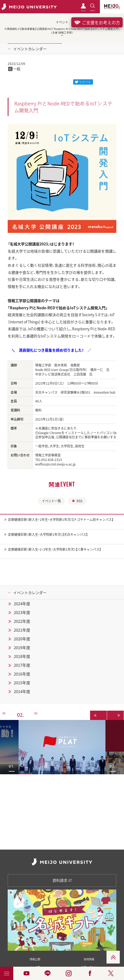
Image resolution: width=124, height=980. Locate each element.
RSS (77, 501)
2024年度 (22, 604)
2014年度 (22, 691)
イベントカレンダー (30, 49)
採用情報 (89, 959)
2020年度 (22, 639)
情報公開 (35, 959)
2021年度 (22, 630)
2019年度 (22, 648)
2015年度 (22, 683)
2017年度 (22, 665)
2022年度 (22, 621)
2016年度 (22, 674)
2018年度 (22, 656)
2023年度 (22, 612)
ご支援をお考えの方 (97, 22)
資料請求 (62, 880)
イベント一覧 (51, 501)
